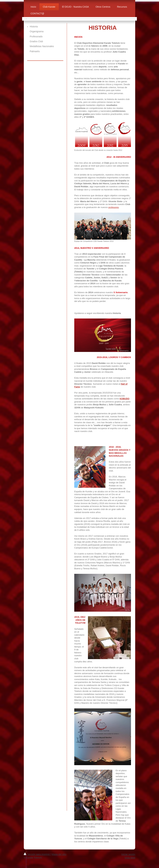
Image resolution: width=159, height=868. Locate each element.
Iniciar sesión (128, 854)
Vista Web (130, 858)
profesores (114, 207)
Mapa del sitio (59, 854)
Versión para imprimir (37, 854)
